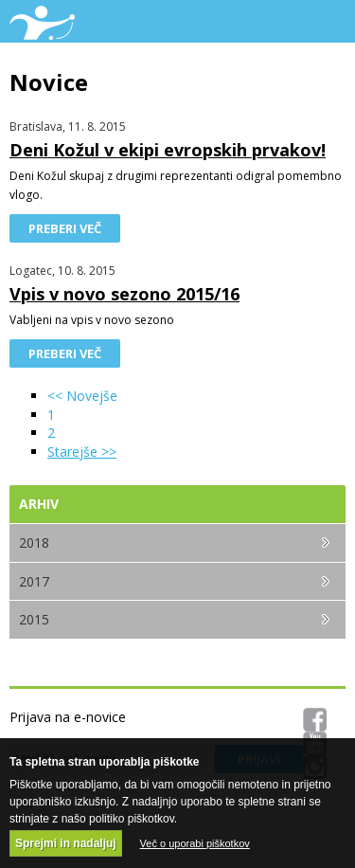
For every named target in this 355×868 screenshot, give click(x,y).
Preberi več (65, 228)
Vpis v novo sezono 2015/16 (124, 294)
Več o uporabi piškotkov (195, 843)
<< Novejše (82, 396)
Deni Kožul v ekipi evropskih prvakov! (168, 150)
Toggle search (282, 21)
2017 (34, 581)
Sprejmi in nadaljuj (66, 843)
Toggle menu (324, 21)
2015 (34, 619)
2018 (34, 542)
